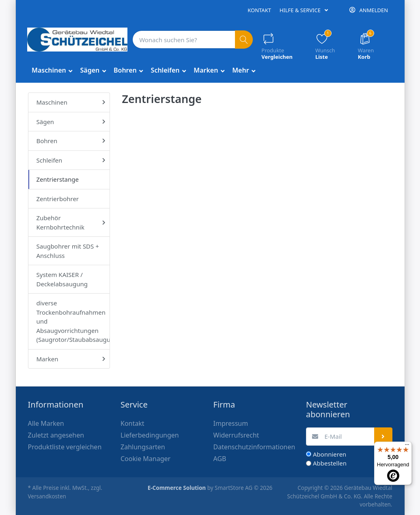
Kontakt (259, 10)
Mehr (241, 70)
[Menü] (407, 446)
